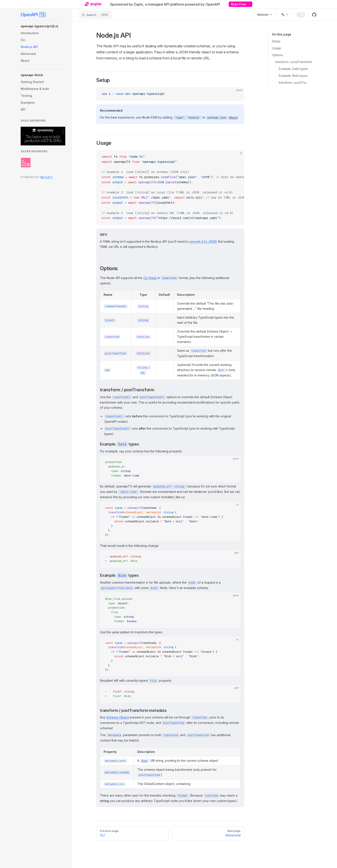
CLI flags (150, 278)
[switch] (301, 15)
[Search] (95, 15)
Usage (276, 48)
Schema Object (118, 717)
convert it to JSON (203, 241)
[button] (43, 26)
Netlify (46, 177)
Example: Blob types (293, 76)
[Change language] (285, 15)
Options (277, 55)
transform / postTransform (294, 62)
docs (233, 117)
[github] (314, 15)
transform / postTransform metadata (294, 82)
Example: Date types (293, 69)
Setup (276, 41)
